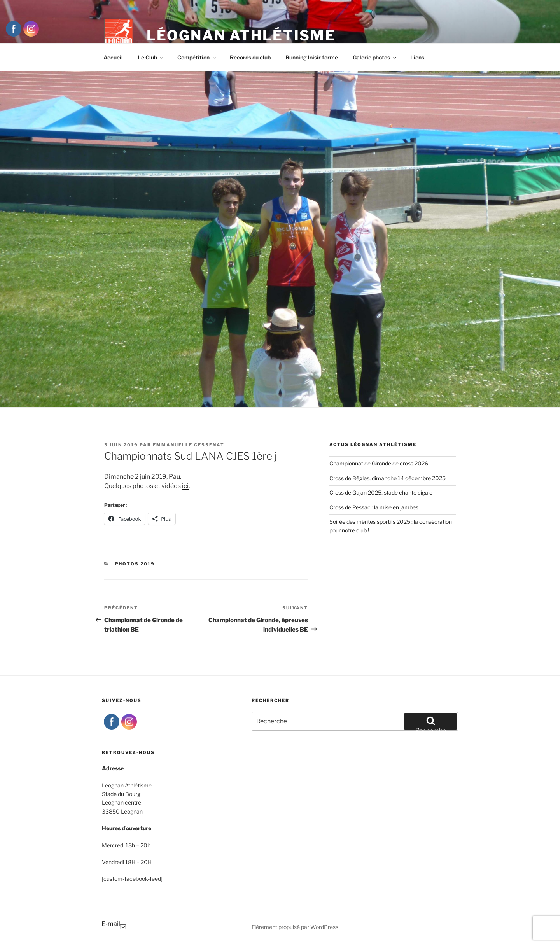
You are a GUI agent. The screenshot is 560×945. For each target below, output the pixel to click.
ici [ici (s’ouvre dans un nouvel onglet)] (185, 486)
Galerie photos (375, 57)
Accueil (113, 57)
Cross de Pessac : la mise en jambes (374, 507)
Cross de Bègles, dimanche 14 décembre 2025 (388, 478)
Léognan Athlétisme (241, 35)
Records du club (250, 57)
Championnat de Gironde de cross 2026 (379, 463)
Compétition (197, 57)
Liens (417, 57)
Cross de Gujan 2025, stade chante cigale (381, 493)
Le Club (151, 57)
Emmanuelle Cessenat (189, 445)
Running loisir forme (312, 57)
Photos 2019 (135, 564)
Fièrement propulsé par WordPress (295, 927)
